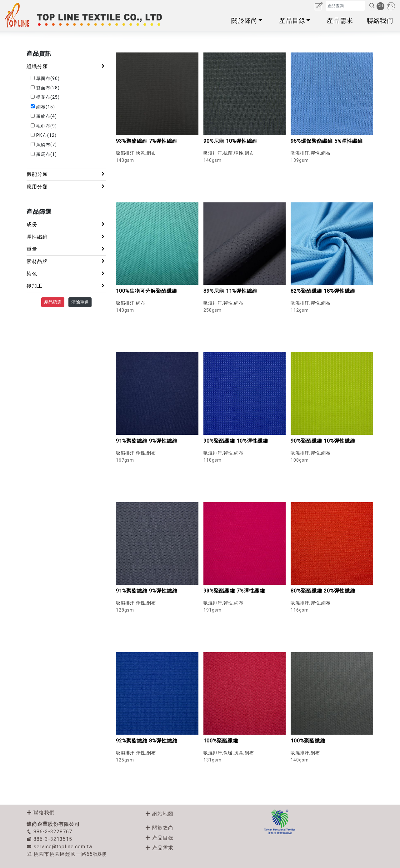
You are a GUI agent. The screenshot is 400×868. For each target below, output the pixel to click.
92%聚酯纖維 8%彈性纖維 (147, 741)
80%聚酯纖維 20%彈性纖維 (323, 591)
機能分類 (66, 174)
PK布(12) (44, 135)
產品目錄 (296, 20)
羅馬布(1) (44, 154)
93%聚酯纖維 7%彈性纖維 (147, 141)
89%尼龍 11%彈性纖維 (230, 291)
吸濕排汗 (125, 153)
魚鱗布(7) (44, 145)
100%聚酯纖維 (221, 741)
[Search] (345, 5)
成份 (66, 224)
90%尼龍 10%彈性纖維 (230, 141)
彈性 (239, 153)
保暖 (228, 753)
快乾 (141, 153)
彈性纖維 (66, 237)
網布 (151, 153)
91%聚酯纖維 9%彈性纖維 (147, 441)
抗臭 (239, 753)
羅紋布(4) (44, 116)
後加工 (66, 286)
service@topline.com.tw (60, 847)
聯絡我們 (380, 21)
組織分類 (66, 66)
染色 (66, 274)
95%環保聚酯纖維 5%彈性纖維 (327, 141)
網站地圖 (159, 814)
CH (380, 6)
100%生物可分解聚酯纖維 (147, 291)
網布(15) (43, 107)
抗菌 (228, 153)
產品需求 (340, 21)
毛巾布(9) (44, 126)
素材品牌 (66, 261)
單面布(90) (45, 79)
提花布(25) (45, 97)
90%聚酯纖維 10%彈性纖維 (236, 441)
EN (391, 6)
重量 (66, 249)
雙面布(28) (45, 88)
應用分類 (66, 186)
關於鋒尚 (248, 20)
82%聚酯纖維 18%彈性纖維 (323, 291)
